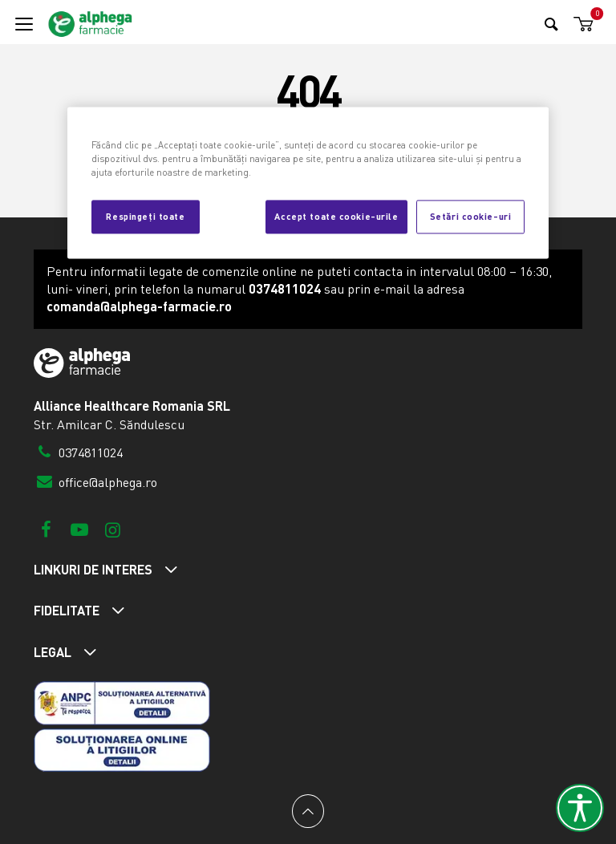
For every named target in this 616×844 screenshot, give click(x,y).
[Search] (551, 24)
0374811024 (78, 452)
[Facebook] (46, 529)
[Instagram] (113, 529)
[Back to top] (308, 811)
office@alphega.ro (95, 482)
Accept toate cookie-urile (336, 216)
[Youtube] (79, 529)
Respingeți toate (145, 216)
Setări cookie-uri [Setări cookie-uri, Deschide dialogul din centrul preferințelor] (471, 216)
